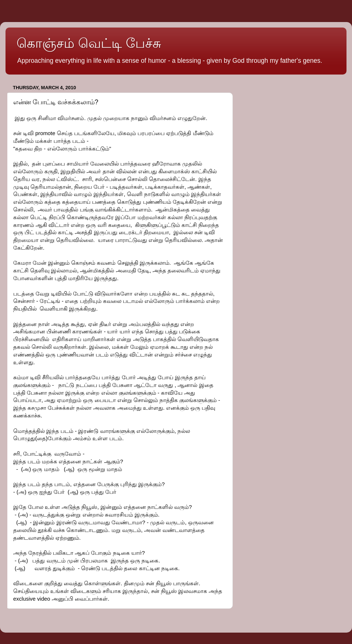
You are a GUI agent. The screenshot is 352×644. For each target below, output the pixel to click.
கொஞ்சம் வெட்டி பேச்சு (89, 43)
